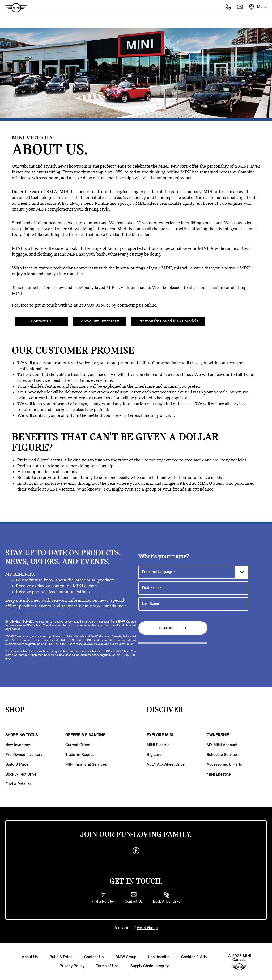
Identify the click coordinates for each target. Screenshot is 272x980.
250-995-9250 (92, 305)
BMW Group (126, 957)
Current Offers (78, 745)
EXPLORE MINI (160, 735)
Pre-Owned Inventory (24, 755)
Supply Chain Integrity (150, 966)
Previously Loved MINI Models (168, 321)
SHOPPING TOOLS (22, 735)
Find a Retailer (18, 784)
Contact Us (41, 321)
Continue (173, 628)
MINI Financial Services (86, 765)
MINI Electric (158, 745)
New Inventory (18, 745)
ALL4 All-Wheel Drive (166, 765)
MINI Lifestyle (219, 775)
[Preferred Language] (193, 572)
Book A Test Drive (21, 775)
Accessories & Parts (224, 765)
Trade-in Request (80, 755)
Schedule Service (222, 755)
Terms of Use (107, 966)
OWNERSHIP (218, 735)
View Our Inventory (100, 321)
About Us (30, 957)
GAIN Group (147, 928)
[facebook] (136, 851)
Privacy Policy (72, 966)
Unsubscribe (159, 957)
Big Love (154, 755)
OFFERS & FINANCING (85, 735)
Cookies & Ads (194, 957)
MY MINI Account (222, 745)
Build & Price (17, 765)
